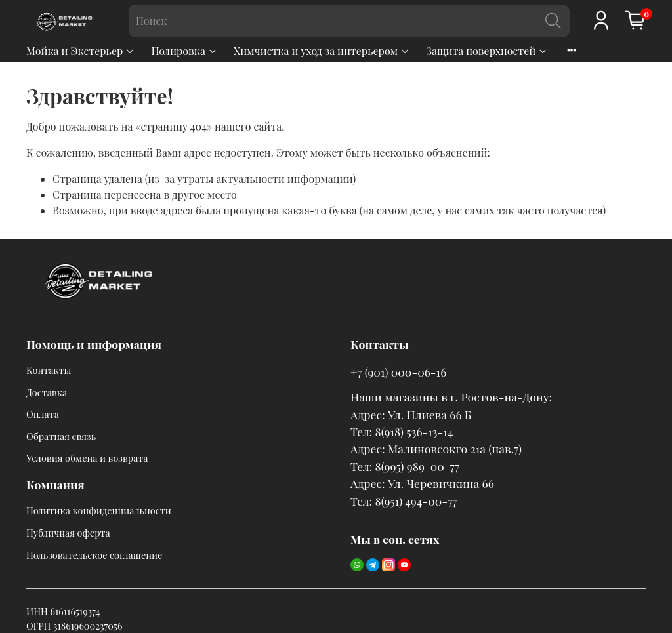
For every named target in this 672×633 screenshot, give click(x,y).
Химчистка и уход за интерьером (322, 51)
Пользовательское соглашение (94, 555)
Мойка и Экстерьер (81, 51)
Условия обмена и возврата (87, 458)
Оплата (43, 414)
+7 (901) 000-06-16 (398, 372)
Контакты (49, 370)
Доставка (47, 392)
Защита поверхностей (487, 51)
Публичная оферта (68, 533)
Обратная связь (61, 436)
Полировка (184, 51)
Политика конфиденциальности (99, 510)
